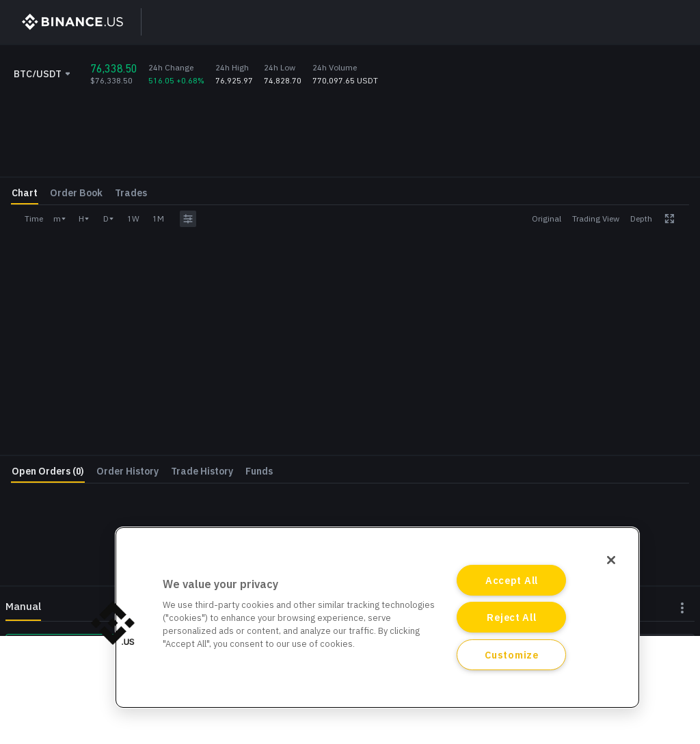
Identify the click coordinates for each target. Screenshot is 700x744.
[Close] (611, 560)
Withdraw (637, 365)
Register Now (584, 399)
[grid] (350, 446)
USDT (678, 208)
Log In (620, 22)
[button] (113, 623)
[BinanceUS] (66, 22)
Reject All (511, 617)
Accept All (512, 580)
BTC (681, 241)
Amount (493, 234)
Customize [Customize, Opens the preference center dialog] (511, 655)
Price (487, 201)
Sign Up (556, 22)
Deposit (526, 365)
